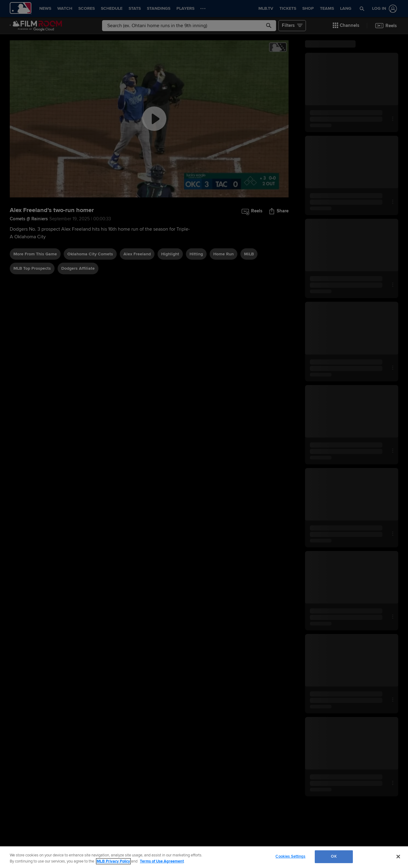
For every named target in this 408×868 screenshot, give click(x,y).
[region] (204, 857)
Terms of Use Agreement (162, 861)
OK (334, 856)
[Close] (398, 856)
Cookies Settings (290, 856)
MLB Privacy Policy (113, 861)
